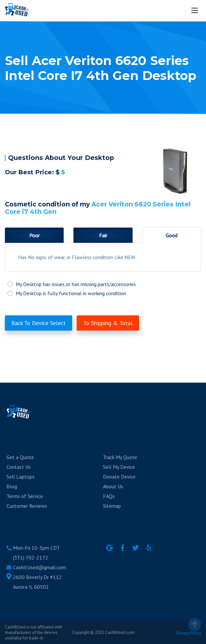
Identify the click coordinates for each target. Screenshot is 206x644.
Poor (34, 235)
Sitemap (112, 506)
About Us (113, 486)
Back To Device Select (39, 323)
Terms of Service (25, 496)
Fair (103, 235)
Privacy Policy (189, 633)
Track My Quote (120, 457)
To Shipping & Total (108, 323)
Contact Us (19, 467)
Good (172, 235)
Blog (12, 486)
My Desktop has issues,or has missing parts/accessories (103, 284)
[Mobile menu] (195, 10)
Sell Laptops (20, 477)
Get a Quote (20, 457)
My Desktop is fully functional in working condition (103, 293)
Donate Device (119, 477)
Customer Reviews (27, 506)
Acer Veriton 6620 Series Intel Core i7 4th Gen (98, 208)
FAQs (109, 496)
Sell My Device (119, 467)
